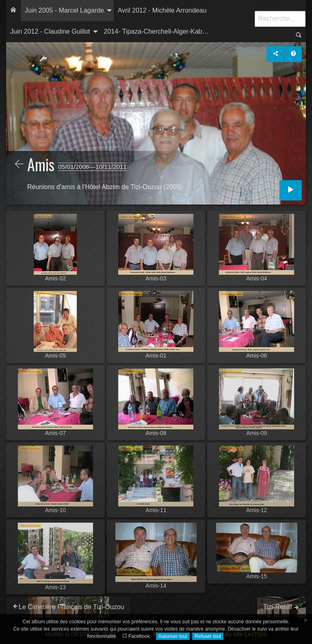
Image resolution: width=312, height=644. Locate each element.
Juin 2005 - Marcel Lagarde (64, 10)
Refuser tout (208, 636)
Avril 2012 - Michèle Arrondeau (162, 10)
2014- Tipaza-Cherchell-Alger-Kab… (156, 31)
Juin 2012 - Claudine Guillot (50, 31)
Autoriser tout (173, 636)
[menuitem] (13, 11)
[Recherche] (280, 19)
